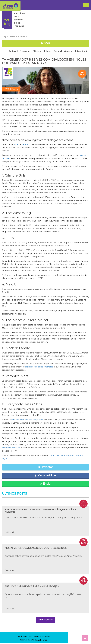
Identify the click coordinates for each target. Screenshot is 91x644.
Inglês (17, 23)
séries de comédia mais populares (27, 420)
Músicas (37, 51)
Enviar (45, 484)
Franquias (19, 26)
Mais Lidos (19, 13)
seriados (26, 144)
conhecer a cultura (11, 448)
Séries (57, 51)
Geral (17, 16)
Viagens (68, 51)
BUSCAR (46, 43)
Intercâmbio (82, 51)
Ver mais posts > (45, 620)
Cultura (13, 51)
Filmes (48, 51)
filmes (16, 144)
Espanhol (18, 20)
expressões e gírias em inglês (39, 367)
